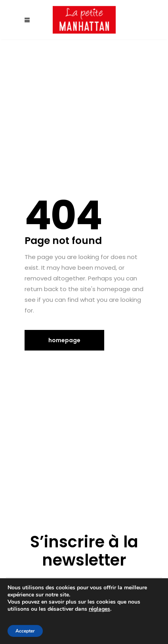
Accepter (25, 631)
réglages (99, 609)
